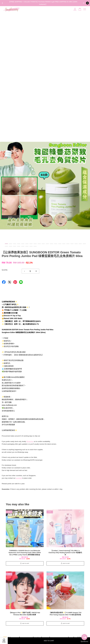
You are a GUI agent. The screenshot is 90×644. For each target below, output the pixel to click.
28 (35, 246)
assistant (19, 478)
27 (31, 246)
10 (43, 244)
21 (6, 246)
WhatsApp (30, 441)
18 (76, 244)
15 (64, 244)
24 (19, 246)
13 (56, 244)
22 (10, 246)
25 (23, 246)
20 (84, 244)
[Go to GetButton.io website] (84, 642)
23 (15, 246)
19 (80, 244)
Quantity (5, 270)
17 (72, 244)
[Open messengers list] (84, 637)
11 (47, 244)
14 (60, 244)
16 (68, 244)
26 (27, 246)
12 (52, 244)
